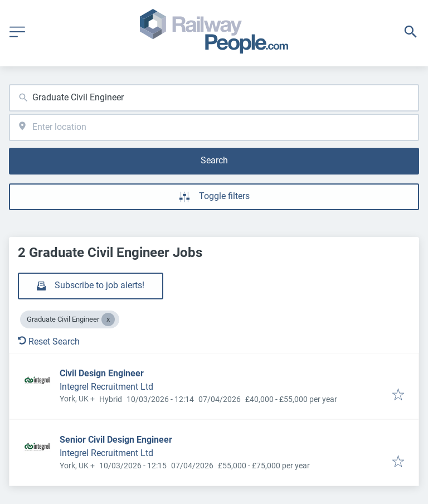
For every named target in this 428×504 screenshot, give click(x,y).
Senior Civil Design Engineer (116, 440)
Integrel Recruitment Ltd (106, 387)
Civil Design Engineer (102, 373)
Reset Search (49, 341)
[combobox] (214, 98)
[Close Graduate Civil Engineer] (108, 319)
